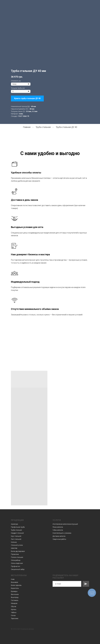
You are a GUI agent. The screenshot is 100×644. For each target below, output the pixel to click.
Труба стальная (43, 127)
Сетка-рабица (16, 560)
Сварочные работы (59, 539)
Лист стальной (16, 539)
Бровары (14, 591)
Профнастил (15, 566)
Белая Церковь (16, 585)
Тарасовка (15, 618)
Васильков (15, 594)
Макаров (14, 603)
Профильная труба (18, 527)
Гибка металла (58, 530)
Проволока (15, 554)
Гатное (13, 615)
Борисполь (15, 588)
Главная (27, 127)
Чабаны (14, 612)
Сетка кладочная (17, 563)
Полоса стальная (17, 557)
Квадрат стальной (17, 533)
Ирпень (14, 610)
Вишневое (14, 582)
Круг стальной (16, 536)
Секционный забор (18, 569)
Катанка (14, 542)
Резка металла (58, 527)
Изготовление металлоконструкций (65, 524)
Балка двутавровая (18, 551)
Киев (13, 579)
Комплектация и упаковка (62, 533)
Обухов (14, 607)
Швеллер (14, 548)
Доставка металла (59, 536)
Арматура (14, 524)
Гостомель (15, 600)
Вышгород (15, 597)
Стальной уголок (17, 545)
